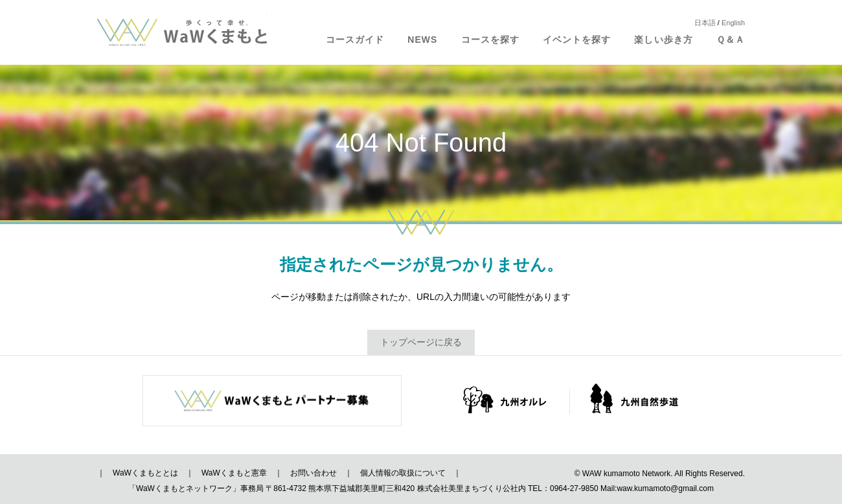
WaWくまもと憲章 (234, 473)
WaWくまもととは (145, 473)
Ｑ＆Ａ (731, 40)
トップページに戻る (421, 342)
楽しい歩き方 (663, 40)
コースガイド (355, 40)
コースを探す (490, 40)
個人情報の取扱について (403, 473)
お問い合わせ (313, 473)
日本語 (705, 23)
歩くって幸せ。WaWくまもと (182, 32)
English (733, 23)
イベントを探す (577, 40)
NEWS (422, 40)
